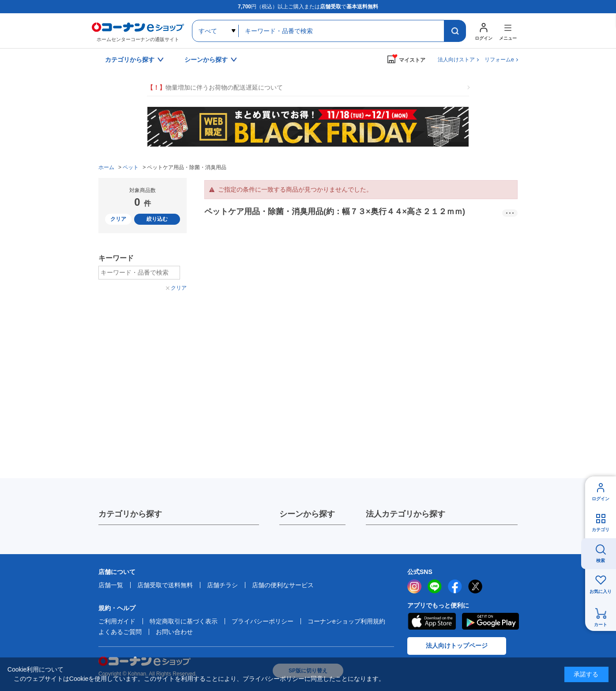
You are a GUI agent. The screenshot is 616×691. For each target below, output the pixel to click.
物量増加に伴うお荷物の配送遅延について (215, 88)
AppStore (432, 621)
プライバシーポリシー (263, 621)
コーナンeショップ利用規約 (346, 621)
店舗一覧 (111, 585)
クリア (118, 219)
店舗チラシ (222, 585)
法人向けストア (456, 60)
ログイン (601, 499)
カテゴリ (601, 530)
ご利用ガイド (117, 621)
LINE (435, 586)
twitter (475, 586)
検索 (601, 561)
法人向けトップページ (457, 646)
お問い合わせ (174, 632)
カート (601, 625)
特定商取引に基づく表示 (184, 621)
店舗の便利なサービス (283, 585)
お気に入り (601, 591)
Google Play (490, 621)
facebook (455, 586)
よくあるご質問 (120, 632)
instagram (414, 586)
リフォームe (499, 60)
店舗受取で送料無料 (165, 585)
